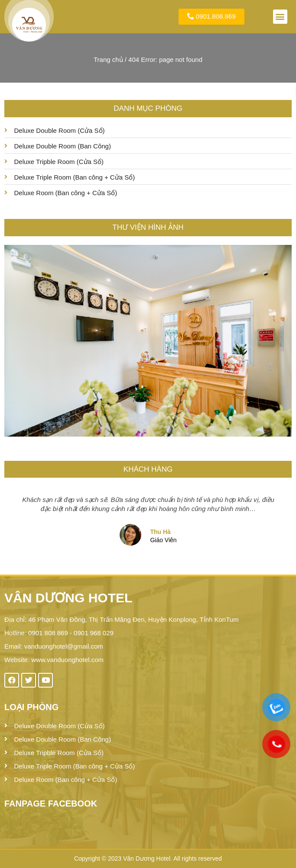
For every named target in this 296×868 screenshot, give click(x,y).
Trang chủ (108, 59)
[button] (280, 17)
